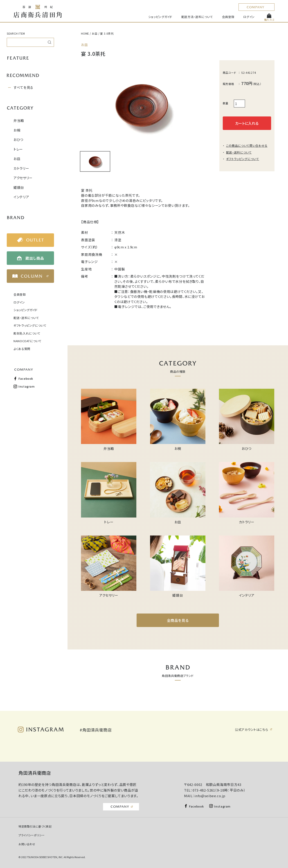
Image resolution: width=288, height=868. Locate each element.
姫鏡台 (19, 187)
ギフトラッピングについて (30, 325)
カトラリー (21, 168)
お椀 (17, 130)
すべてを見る (23, 87)
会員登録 (228, 17)
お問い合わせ (27, 844)
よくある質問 (22, 349)
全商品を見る (178, 620)
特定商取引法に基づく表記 (35, 826)
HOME (85, 33)
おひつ (18, 139)
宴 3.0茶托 (107, 33)
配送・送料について (26, 318)
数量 (226, 103)
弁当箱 (19, 120)
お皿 (17, 159)
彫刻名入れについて (27, 333)
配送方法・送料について (197, 17)
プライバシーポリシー (32, 835)
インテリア (21, 197)
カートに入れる (247, 123)
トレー (18, 149)
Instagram (27, 386)
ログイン (249, 17)
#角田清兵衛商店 (96, 730)
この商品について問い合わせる (247, 146)
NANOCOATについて (28, 341)
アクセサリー (23, 178)
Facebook (26, 378)
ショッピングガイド (160, 17)
